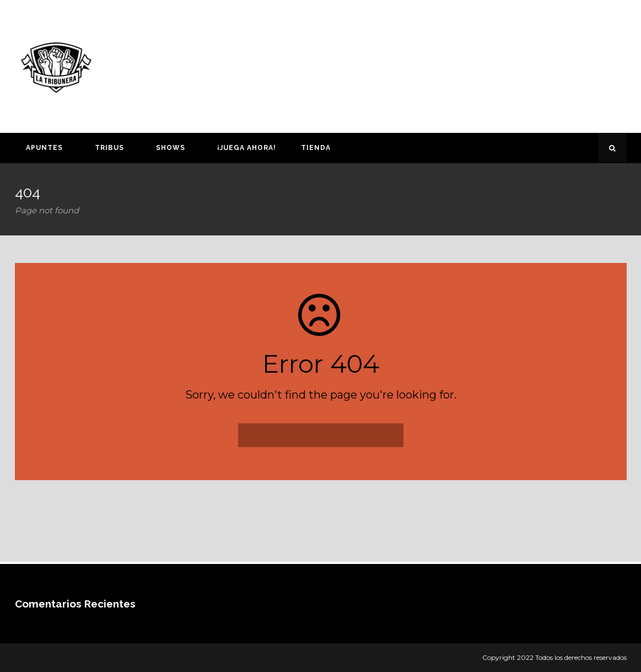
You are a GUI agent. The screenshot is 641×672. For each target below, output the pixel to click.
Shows (171, 148)
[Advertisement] (428, 64)
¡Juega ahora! (247, 148)
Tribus (109, 148)
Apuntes (44, 148)
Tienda (316, 148)
